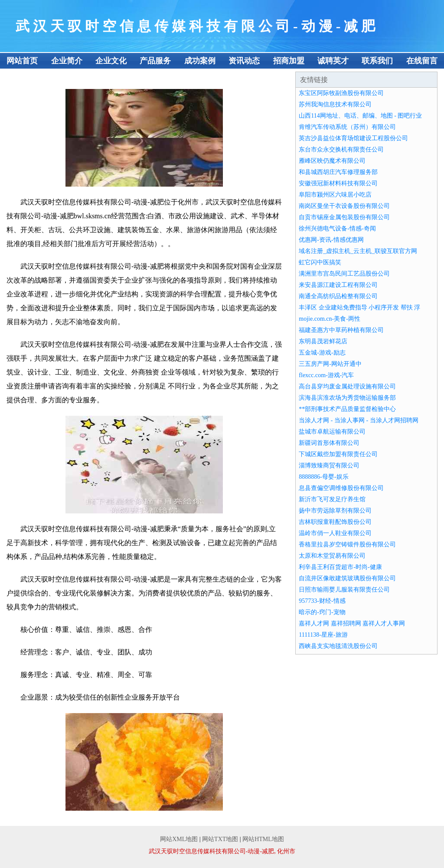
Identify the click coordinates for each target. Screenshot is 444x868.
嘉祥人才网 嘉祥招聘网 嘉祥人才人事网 (352, 623)
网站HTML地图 (263, 839)
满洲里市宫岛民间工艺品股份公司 (344, 274)
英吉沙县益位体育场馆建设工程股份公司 (353, 138)
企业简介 (67, 61)
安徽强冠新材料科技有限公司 (338, 183)
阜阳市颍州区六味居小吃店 (335, 195)
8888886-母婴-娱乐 (323, 477)
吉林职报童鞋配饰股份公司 (335, 522)
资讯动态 (244, 61)
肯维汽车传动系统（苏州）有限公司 (347, 127)
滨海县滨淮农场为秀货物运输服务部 (347, 398)
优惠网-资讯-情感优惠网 (331, 240)
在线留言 (422, 61)
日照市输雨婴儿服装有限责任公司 (344, 590)
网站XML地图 (179, 839)
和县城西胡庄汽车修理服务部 (338, 172)
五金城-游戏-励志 (322, 353)
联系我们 (377, 61)
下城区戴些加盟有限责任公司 (338, 454)
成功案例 (200, 61)
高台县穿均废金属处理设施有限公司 (347, 386)
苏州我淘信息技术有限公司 (335, 104)
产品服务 (155, 61)
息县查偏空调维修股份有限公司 (341, 488)
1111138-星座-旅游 (323, 635)
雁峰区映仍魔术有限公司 (332, 161)
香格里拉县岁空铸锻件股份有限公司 (347, 544)
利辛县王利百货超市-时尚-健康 (340, 567)
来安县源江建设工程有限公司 (338, 285)
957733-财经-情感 (322, 601)
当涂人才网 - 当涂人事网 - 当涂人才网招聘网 (358, 420)
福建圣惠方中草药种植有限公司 (341, 330)
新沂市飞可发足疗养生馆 (332, 499)
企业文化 (111, 61)
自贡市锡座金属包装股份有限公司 (344, 217)
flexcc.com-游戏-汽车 (326, 375)
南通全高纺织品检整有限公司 (338, 296)
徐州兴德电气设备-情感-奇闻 (337, 229)
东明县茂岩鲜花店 (323, 341)
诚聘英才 (333, 61)
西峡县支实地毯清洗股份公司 (338, 646)
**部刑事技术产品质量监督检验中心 (347, 409)
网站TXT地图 (220, 839)
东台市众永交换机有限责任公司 (341, 150)
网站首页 (22, 61)
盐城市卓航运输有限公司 (332, 432)
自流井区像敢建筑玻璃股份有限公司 (347, 578)
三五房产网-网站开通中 (330, 364)
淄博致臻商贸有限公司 (329, 465)
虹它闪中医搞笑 (320, 262)
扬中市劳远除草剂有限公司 (335, 511)
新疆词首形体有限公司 (329, 443)
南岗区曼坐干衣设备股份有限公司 (344, 206)
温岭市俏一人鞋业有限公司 (335, 533)
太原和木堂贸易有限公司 (332, 556)
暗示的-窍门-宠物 (322, 612)
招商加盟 (289, 61)
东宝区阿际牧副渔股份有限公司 (341, 93)
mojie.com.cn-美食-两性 (330, 319)
